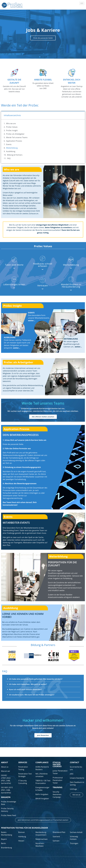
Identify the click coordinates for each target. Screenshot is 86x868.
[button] (40, 57)
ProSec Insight (12, 130)
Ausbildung (11, 151)
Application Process (14, 141)
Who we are (11, 123)
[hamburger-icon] (82, 3)
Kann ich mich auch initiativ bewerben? (25, 689)
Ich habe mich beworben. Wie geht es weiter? (28, 684)
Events (9, 144)
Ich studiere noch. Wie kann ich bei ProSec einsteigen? (32, 695)
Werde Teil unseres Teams (17, 137)
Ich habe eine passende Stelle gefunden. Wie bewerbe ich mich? (36, 679)
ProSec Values (12, 127)
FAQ (9, 158)
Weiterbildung (12, 148)
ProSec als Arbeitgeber (15, 134)
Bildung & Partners (15, 155)
